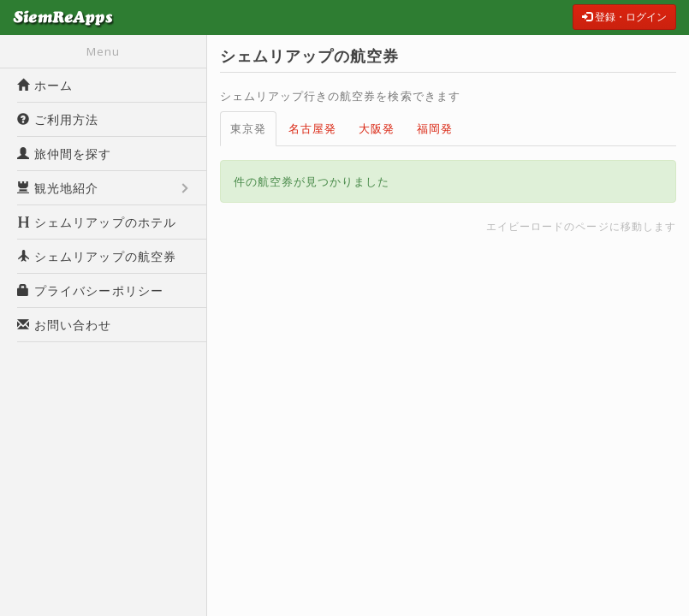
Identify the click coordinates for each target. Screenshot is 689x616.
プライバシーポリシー (90, 290)
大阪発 (377, 128)
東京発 (248, 128)
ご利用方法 (58, 119)
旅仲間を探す (65, 154)
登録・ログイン (624, 17)
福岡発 (435, 128)
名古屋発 (312, 128)
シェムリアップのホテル (97, 222)
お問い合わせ (65, 325)
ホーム (45, 85)
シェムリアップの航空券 (97, 256)
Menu (103, 51)
